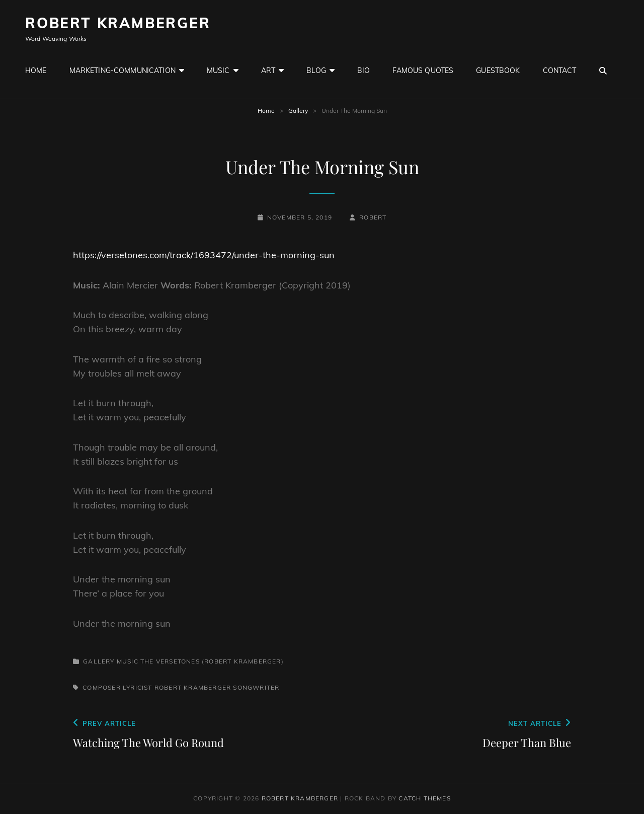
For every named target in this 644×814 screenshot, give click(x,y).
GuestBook (498, 70)
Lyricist (138, 687)
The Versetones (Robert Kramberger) (212, 661)
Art (268, 70)
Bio (364, 70)
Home (36, 70)
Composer (102, 687)
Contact (560, 70)
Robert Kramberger (118, 23)
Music (218, 70)
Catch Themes (424, 798)
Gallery (298, 110)
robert (373, 217)
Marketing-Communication (123, 70)
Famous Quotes (423, 70)
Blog (316, 70)
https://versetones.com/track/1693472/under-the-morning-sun (204, 255)
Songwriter (256, 687)
